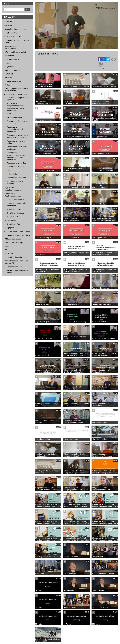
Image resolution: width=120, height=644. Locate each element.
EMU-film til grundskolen (16, 257)
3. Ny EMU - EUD (14, 209)
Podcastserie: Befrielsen (16, 178)
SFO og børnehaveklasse (14, 199)
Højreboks (13, 174)
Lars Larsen (9, 56)
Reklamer (8, 77)
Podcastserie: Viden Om (16, 163)
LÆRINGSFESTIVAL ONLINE (19, 231)
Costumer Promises (12, 70)
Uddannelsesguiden (15, 267)
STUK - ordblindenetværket (15, 52)
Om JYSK (8, 25)
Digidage (8, 250)
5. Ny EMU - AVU (14, 217)
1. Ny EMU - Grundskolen (17, 94)
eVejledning (9, 67)
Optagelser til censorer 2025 (15, 29)
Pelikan (7, 85)
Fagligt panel (9, 228)
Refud (7, 246)
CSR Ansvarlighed (12, 59)
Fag (8, 170)
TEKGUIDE (9, 74)
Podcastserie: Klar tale (16, 167)
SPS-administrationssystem (15, 242)
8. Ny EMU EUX (11, 22)
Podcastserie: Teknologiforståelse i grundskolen (15, 129)
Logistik (7, 63)
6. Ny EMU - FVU (14, 224)
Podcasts (101, 68)
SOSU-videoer (10, 220)
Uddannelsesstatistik (13, 239)
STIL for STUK (12, 33)
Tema (9, 114)
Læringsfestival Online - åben (18, 235)
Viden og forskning (14, 81)
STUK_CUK (9, 253)
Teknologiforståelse (14, 117)
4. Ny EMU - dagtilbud (15, 213)
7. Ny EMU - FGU (14, 37)
